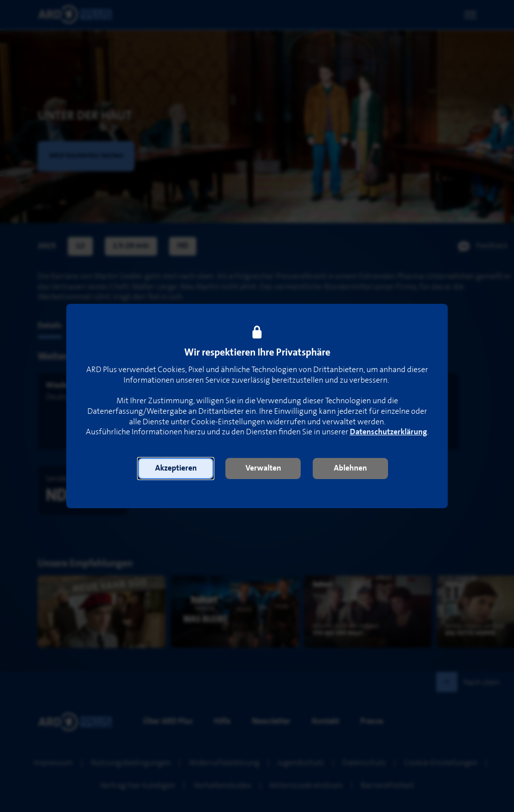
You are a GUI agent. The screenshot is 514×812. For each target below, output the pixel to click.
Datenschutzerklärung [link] (389, 432)
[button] (176, 469)
